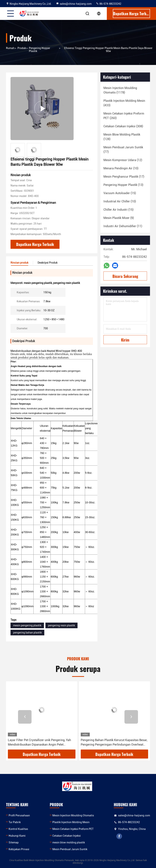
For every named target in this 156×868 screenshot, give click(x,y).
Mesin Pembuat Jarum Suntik (70, 849)
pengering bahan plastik (27, 633)
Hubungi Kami (17, 836)
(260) (124, 116)
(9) (119, 218)
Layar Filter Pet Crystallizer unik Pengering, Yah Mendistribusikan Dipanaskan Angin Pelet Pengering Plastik (39, 743)
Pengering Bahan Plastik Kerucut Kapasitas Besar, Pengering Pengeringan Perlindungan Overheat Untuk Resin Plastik (114, 743)
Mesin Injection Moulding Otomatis (73, 815)
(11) (123, 226)
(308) (123, 126)
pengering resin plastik (61, 625)
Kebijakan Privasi (19, 849)
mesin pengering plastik (27, 625)
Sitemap (14, 842)
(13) (123, 185)
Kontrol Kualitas (18, 829)
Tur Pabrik (15, 822)
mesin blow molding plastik (69, 842)
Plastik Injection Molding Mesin (71, 822)
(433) (124, 103)
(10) (121, 168)
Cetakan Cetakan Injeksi (67, 836)
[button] (25, 717)
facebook (119, 836)
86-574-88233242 (109, 4)
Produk (22, 48)
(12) (123, 160)
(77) (123, 150)
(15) (120, 193)
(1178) (120, 90)
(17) (124, 177)
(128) (122, 137)
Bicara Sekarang (125, 276)
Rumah (10, 48)
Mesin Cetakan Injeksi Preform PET (73, 829)
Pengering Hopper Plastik (40, 50)
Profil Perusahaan (19, 815)
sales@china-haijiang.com (74, 4)
